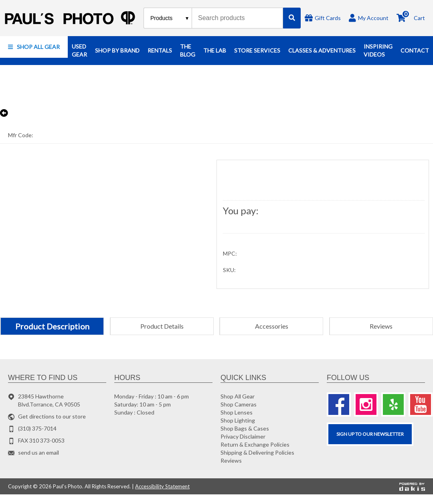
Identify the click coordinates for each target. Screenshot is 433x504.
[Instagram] (366, 404)
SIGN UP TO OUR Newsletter (370, 434)
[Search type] (170, 18)
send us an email (38, 452)
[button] (34, 47)
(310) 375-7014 (37, 428)
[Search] (292, 18)
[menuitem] (34, 47)
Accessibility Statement (162, 486)
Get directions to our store (52, 416)
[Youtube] (421, 404)
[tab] (52, 326)
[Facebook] (339, 404)
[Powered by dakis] (412, 486)
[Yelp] (393, 404)
